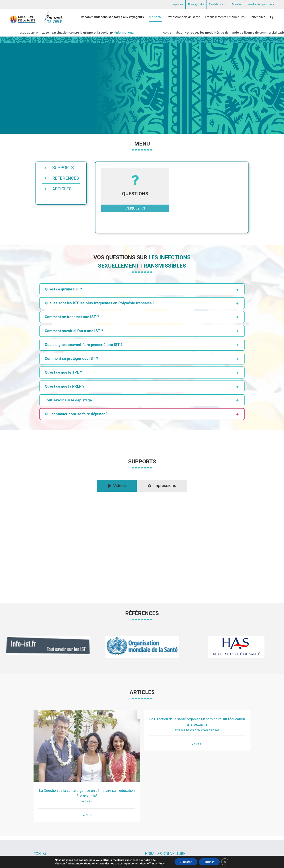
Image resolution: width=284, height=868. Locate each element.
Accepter (186, 862)
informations (126, 32)
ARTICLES (62, 189)
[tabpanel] (142, 541)
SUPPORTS (63, 168)
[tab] (117, 486)
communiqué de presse (188, 730)
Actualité (87, 801)
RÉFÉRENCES (66, 178)
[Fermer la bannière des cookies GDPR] (225, 862)
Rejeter (209, 862)
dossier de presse (210, 730)
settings (160, 864)
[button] (272, 17)
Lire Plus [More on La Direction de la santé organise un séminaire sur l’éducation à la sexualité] (86, 815)
